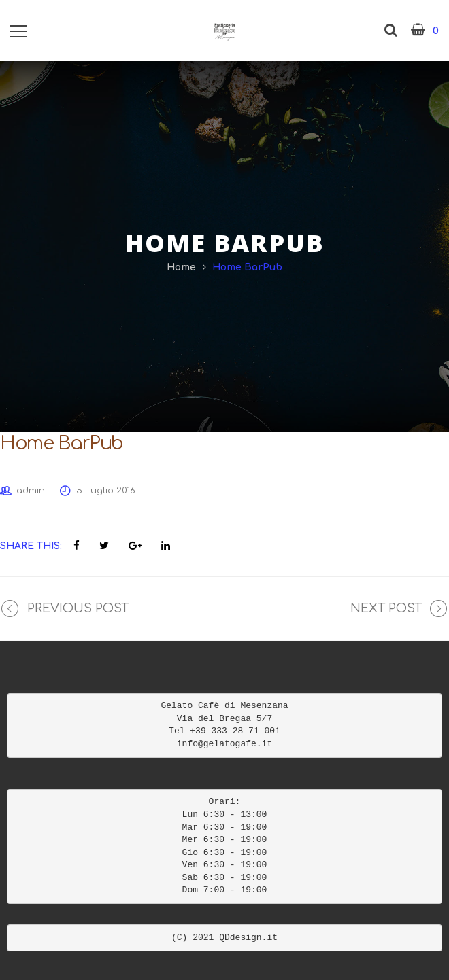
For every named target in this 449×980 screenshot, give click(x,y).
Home (181, 267)
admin (31, 491)
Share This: (31, 546)
